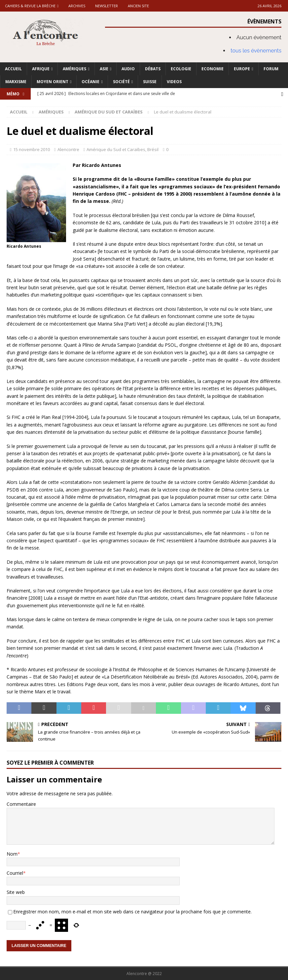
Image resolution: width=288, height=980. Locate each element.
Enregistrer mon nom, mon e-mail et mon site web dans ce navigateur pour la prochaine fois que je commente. (132, 911)
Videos (174, 82)
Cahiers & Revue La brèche (30, 6)
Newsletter (107, 6)
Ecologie (181, 69)
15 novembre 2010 (32, 149)
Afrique (41, 69)
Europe (242, 69)
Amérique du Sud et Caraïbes (116, 149)
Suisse (150, 82)
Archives (77, 6)
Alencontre (68, 149)
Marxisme (16, 82)
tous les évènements (256, 51)
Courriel (15, 873)
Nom (12, 854)
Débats (153, 69)
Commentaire (21, 804)
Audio (128, 69)
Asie (104, 69)
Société (121, 82)
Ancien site (138, 6)
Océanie (90, 82)
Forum (271, 69)
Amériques (74, 69)
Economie (213, 69)
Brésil (153, 149)
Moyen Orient (53, 82)
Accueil (13, 69)
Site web (16, 892)
